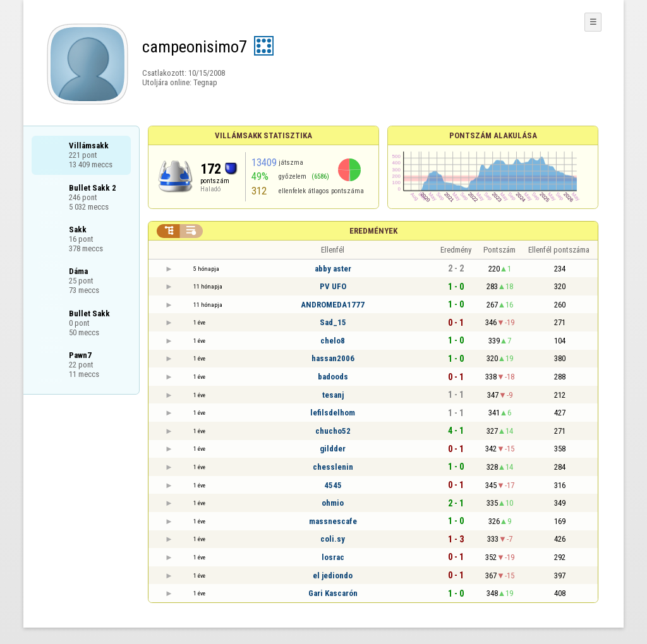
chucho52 (333, 431)
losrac (333, 557)
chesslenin (333, 467)
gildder (333, 449)
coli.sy (333, 539)
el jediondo (333, 575)
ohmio (333, 503)
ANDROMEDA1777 (333, 305)
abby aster (333, 269)
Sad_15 (333, 322)
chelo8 (333, 341)
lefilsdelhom (333, 413)
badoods (333, 377)
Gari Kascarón (333, 593)
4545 (333, 485)
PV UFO (333, 286)
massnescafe (333, 521)
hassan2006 (333, 358)
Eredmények (373, 231)
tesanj (333, 395)
